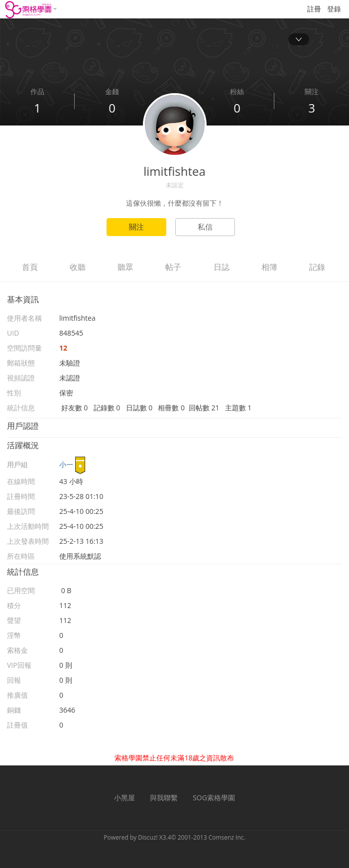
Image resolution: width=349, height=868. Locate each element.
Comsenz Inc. (227, 837)
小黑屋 (124, 798)
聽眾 (125, 267)
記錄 (317, 267)
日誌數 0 (139, 408)
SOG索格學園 (214, 798)
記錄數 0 (107, 408)
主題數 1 (238, 408)
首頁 (30, 267)
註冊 (314, 9)
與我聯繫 (164, 798)
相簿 (269, 267)
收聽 (78, 267)
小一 (66, 464)
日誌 (222, 267)
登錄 (334, 9)
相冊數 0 (171, 408)
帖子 (173, 267)
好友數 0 (75, 408)
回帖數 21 (204, 408)
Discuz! (148, 837)
